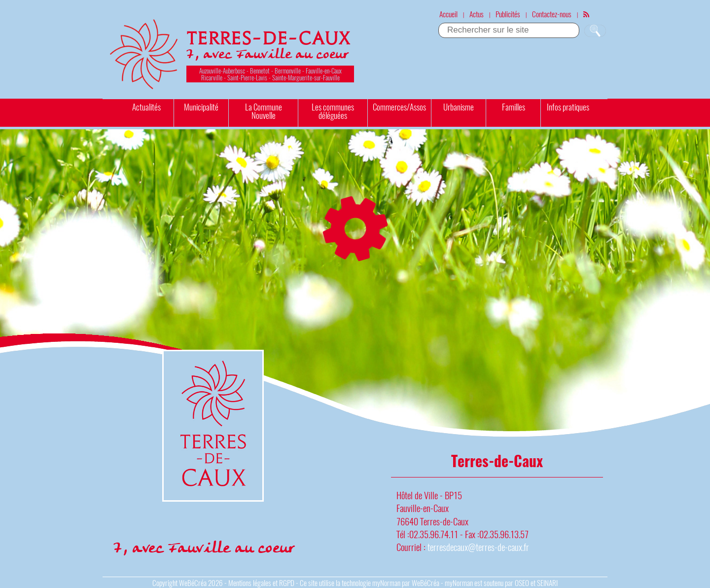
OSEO (522, 583)
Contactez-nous (552, 14)
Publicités (508, 14)
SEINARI (547, 583)
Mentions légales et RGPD (261, 583)
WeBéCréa (193, 583)
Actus (477, 14)
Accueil (448, 14)
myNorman (386, 583)
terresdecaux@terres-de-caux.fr (478, 547)
